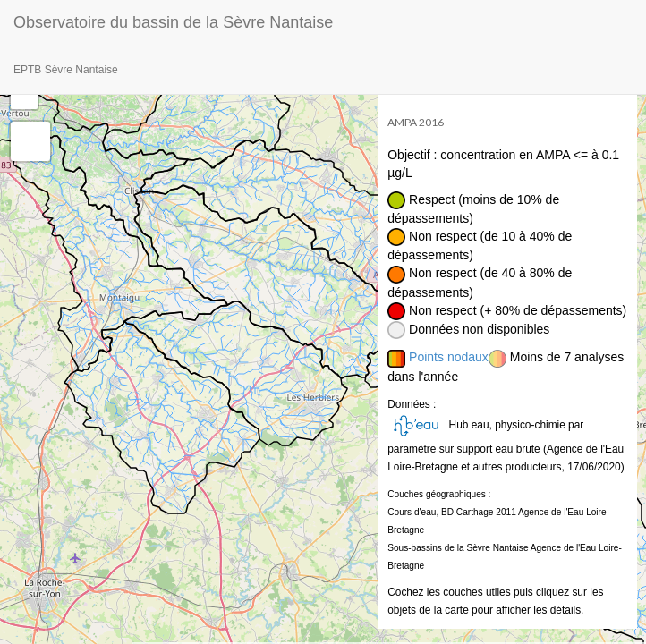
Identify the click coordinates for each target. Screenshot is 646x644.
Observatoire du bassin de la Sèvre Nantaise (173, 22)
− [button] (25, 96)
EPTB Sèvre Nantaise (66, 70)
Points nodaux (449, 357)
